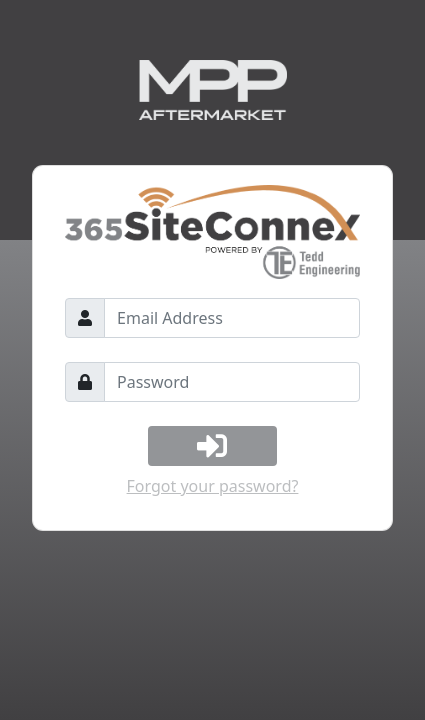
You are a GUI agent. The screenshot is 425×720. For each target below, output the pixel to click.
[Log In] (212, 446)
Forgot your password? (213, 486)
